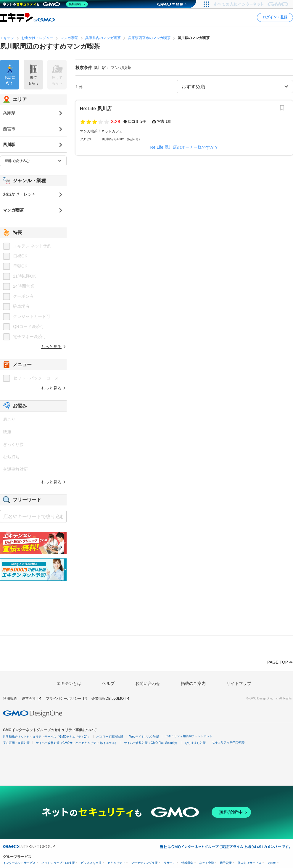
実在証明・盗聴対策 (16, 743)
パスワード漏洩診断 (110, 737)
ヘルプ (108, 683)
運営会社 (32, 699)
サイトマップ (239, 683)
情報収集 (187, 863)
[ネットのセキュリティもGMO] (45, 4)
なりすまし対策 (195, 743)
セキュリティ (116, 863)
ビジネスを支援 (91, 863)
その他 (272, 863)
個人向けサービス (249, 863)
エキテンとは (69, 683)
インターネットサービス (19, 863)
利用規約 (10, 699)
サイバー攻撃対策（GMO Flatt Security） (151, 743)
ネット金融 (207, 863)
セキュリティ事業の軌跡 (228, 742)
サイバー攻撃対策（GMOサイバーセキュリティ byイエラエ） (77, 743)
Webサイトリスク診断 (144, 737)
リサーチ (170, 863)
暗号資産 (226, 863)
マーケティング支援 (144, 863)
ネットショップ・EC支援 (58, 863)
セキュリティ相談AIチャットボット (189, 736)
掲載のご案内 (193, 683)
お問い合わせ (148, 683)
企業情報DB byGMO (110, 699)
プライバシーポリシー (66, 699)
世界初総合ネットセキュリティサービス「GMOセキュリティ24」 (47, 737)
